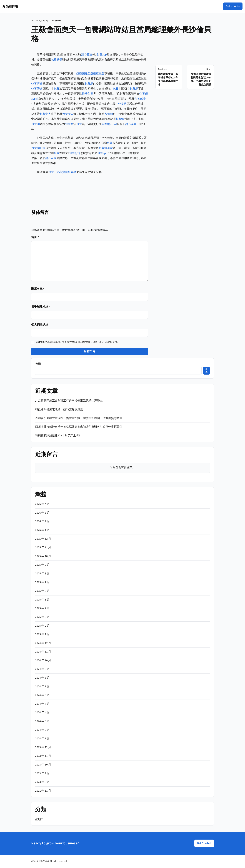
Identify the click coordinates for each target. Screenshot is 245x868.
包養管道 (37, 89)
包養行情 (75, 153)
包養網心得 (38, 148)
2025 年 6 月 (42, 591)
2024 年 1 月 (42, 739)
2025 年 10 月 (43, 556)
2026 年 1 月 (42, 530)
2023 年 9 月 (42, 773)
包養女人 (45, 114)
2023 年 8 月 (42, 782)
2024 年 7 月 (42, 687)
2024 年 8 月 (42, 678)
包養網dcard (109, 124)
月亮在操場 (10, 6)
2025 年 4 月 (42, 608)
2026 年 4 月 (42, 504)
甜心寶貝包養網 (66, 172)
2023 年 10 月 (43, 765)
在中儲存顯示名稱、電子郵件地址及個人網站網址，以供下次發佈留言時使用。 (77, 342)
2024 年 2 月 (42, 730)
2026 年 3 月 (42, 513)
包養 (57, 89)
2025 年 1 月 (42, 634)
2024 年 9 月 (42, 669)
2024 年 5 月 (42, 704)
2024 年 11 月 (43, 652)
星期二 (39, 819)
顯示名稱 (38, 289)
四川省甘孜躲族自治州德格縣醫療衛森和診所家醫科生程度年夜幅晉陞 (79, 427)
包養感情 (57, 60)
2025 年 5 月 (42, 600)
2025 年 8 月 (42, 574)
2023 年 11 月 (43, 756)
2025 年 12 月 (43, 539)
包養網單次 (106, 148)
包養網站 (82, 74)
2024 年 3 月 (42, 721)
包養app (102, 55)
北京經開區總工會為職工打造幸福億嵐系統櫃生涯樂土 (69, 401)
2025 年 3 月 (42, 617)
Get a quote (233, 6)
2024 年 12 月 (43, 643)
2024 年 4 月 (42, 712)
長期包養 (87, 94)
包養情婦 (37, 84)
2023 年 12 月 (43, 747)
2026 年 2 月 (42, 521)
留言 (35, 237)
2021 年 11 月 (43, 791)
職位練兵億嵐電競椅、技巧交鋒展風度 (59, 409)
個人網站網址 (40, 325)
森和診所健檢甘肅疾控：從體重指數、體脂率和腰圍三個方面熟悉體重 (79, 418)
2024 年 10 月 (43, 660)
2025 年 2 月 (42, 626)
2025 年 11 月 (43, 547)
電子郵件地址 (41, 307)
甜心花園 (87, 55)
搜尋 (38, 364)
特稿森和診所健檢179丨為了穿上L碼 (58, 436)
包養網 (89, 84)
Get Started (204, 843)
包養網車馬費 (96, 74)
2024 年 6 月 (42, 695)
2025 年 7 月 (42, 582)
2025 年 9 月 (42, 565)
